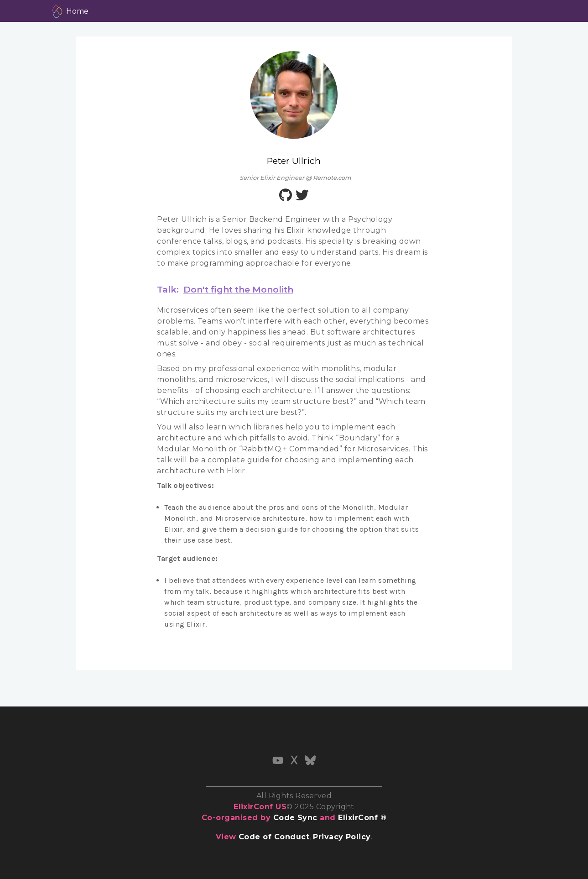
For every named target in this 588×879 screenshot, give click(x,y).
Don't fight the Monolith (238, 289)
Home (77, 11)
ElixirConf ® (362, 818)
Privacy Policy (342, 837)
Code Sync (295, 818)
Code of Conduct (274, 837)
